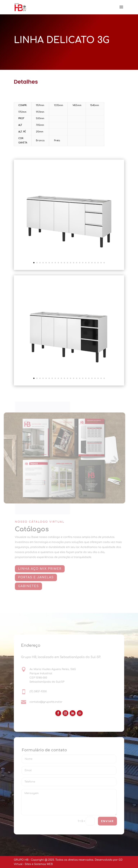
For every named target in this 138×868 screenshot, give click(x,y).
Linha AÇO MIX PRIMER (41, 569)
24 (104, 263)
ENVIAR (107, 821)
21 (95, 263)
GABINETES (30, 586)
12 (67, 263)
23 (101, 263)
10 (61, 263)
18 (86, 263)
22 (98, 263)
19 (89, 263)
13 (71, 263)
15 (77, 263)
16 (80, 263)
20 (92, 263)
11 (64, 263)
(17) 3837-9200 (38, 692)
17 (83, 263)
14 (74, 263)
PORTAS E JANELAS (37, 577)
